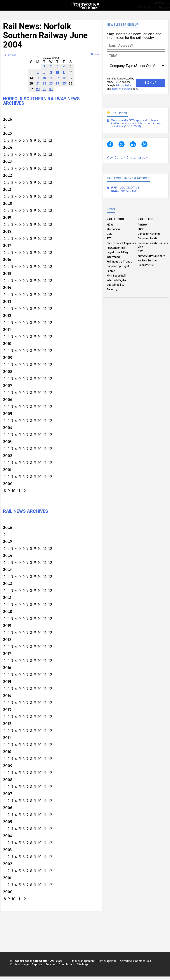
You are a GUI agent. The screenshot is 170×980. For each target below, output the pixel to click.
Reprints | (37, 964)
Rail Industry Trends (119, 262)
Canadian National (149, 234)
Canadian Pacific (148, 238)
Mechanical (114, 229)
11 (45, 140)
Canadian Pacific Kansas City (153, 245)
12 (50, 140)
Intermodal (114, 257)
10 (40, 140)
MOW (110, 224)
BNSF (141, 229)
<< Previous (10, 55)
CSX (140, 251)
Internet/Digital (117, 280)
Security (112, 289)
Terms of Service (121, 89)
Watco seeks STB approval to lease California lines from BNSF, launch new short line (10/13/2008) (137, 123)
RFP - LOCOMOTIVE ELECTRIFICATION (125, 189)
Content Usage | (20, 964)
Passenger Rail (116, 248)
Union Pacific (146, 265)
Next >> (95, 54)
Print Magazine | (108, 961)
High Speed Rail (116, 275)
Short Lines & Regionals (121, 243)
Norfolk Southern (148, 261)
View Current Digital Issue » (127, 158)
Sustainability (115, 285)
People (111, 271)
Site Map (82, 964)
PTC (109, 238)
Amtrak (142, 224)
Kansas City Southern (151, 256)
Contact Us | (142, 961)
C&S (109, 234)
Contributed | (67, 964)
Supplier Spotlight (118, 266)
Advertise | (126, 961)
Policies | (51, 964)
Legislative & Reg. (118, 252)
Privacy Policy (124, 85)
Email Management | (83, 961)
